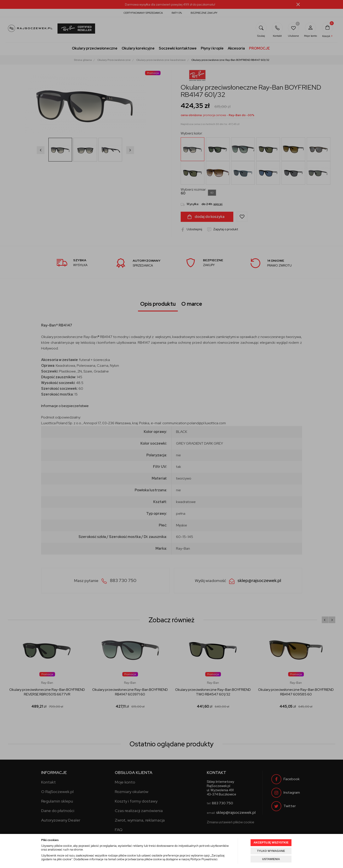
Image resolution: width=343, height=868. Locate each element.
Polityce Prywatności (204, 859)
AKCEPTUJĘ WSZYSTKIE (271, 842)
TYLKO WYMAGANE (271, 851)
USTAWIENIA (271, 859)
